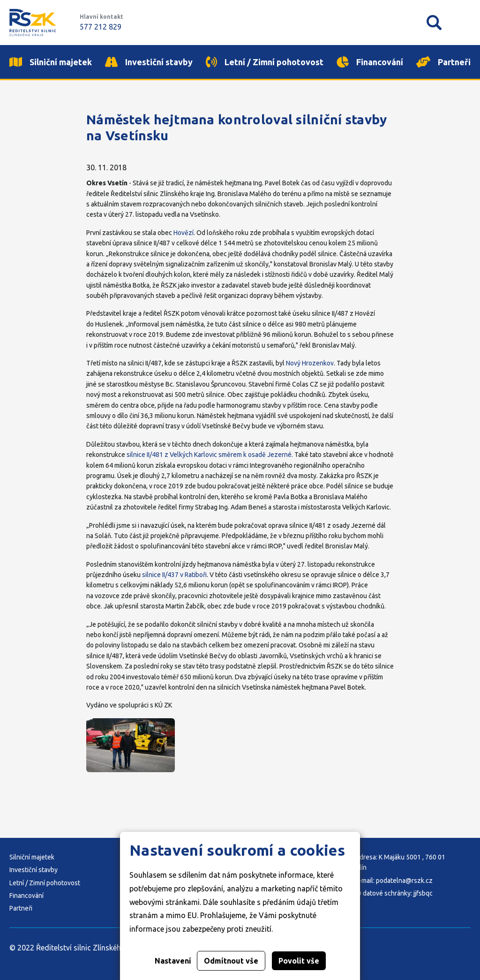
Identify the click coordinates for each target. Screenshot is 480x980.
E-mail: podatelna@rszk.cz (394, 881)
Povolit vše (299, 961)
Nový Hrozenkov (310, 363)
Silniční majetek (32, 857)
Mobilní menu (463, 23)
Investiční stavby (34, 870)
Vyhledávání (434, 23)
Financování (26, 896)
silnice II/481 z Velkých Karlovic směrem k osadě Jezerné (209, 455)
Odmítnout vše (231, 961)
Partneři (21, 908)
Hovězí (184, 233)
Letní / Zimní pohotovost (45, 883)
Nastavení (173, 961)
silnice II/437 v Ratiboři (174, 575)
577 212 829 (101, 27)
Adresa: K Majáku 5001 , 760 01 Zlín (400, 862)
